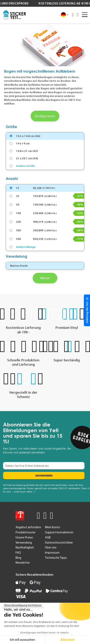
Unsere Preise (24, 537)
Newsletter (23, 563)
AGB (48, 537)
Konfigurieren (45, 116)
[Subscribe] (44, 475)
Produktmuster (26, 532)
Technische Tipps (56, 558)
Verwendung (24, 543)
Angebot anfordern (28, 527)
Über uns (51, 547)
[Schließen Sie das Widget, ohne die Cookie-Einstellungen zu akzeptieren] (23, 605)
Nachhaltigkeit (25, 547)
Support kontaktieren (59, 532)
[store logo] (15, 15)
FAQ (18, 553)
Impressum (52, 553)
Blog (18, 558)
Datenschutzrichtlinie (59, 543)
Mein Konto (53, 527)
